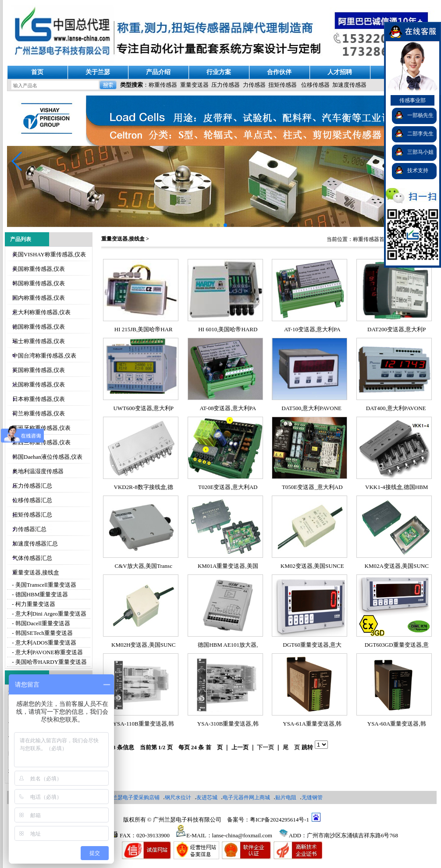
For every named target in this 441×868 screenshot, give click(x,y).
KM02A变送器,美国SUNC (397, 566)
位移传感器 (315, 85)
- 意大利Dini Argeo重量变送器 (48, 614)
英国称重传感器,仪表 (39, 370)
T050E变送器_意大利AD (312, 487)
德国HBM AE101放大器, (228, 645)
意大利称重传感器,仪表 (41, 312)
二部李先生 (420, 134)
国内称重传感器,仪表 (39, 298)
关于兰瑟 (98, 72)
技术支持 (418, 170)
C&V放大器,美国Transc (144, 566)
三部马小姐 (420, 152)
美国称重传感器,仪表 (39, 269)
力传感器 (254, 85)
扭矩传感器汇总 (32, 515)
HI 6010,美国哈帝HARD (228, 329)
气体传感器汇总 (32, 558)
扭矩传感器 (283, 85)
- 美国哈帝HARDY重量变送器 (49, 662)
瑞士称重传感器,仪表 (39, 341)
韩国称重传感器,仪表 (39, 283)
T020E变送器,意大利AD (228, 487)
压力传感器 (226, 85)
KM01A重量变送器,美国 (228, 566)
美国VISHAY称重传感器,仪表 (49, 254)
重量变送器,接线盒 (36, 572)
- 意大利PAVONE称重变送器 (47, 652)
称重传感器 (163, 85)
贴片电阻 (286, 797)
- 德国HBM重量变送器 (39, 594)
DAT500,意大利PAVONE (312, 408)
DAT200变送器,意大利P (397, 329)
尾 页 (291, 747)
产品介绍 (158, 72)
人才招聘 (340, 72)
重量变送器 (194, 85)
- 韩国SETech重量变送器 (42, 633)
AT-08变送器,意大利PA (228, 408)
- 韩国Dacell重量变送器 (40, 623)
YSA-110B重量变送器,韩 (144, 724)
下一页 (265, 747)
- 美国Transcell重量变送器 (43, 585)
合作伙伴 (279, 72)
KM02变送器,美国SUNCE (312, 566)
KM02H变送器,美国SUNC (143, 645)
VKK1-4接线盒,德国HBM (397, 487)
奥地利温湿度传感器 (38, 471)
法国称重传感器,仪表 (39, 384)
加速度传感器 (349, 85)
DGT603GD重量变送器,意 (397, 645)
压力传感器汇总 (32, 486)
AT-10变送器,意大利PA (312, 329)
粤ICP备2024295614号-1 (279, 820)
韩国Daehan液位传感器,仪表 (47, 457)
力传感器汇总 (29, 529)
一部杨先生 (420, 115)
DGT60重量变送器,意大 (312, 645)
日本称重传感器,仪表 (39, 399)
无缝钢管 (312, 797)
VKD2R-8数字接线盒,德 (144, 487)
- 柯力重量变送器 (33, 604)
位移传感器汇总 (32, 500)
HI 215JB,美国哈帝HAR (144, 329)
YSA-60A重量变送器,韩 (397, 724)
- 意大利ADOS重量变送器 (43, 643)
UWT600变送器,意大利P (143, 408)
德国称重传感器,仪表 (39, 327)
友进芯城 (207, 797)
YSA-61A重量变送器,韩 (312, 724)
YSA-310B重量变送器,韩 (228, 724)
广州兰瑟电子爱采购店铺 (131, 797)
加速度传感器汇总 (35, 544)
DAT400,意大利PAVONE (397, 408)
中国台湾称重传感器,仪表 (44, 356)
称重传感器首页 (371, 239)
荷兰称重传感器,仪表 (39, 413)
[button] (17, 161)
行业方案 (219, 72)
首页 (37, 72)
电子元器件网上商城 (246, 797)
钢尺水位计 (178, 797)
